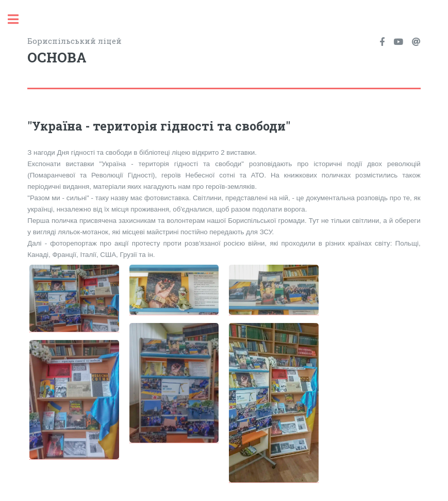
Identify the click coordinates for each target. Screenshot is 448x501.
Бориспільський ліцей (126, 52)
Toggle (19, 19)
